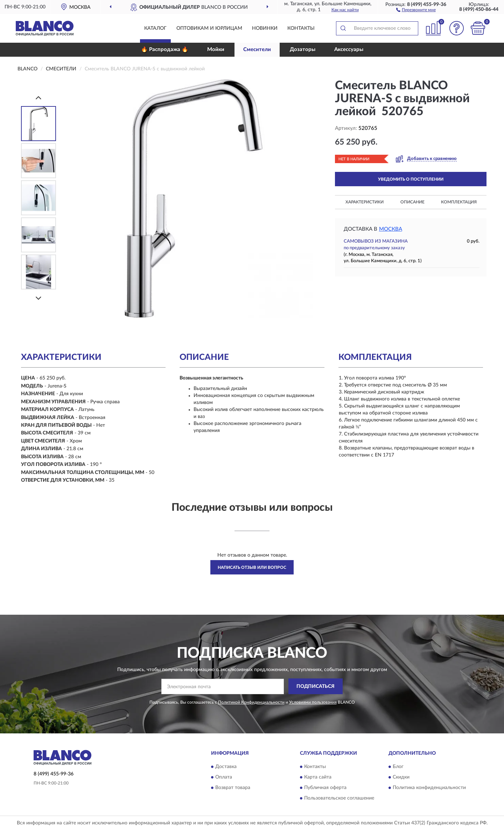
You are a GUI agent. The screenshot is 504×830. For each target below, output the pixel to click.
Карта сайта (318, 777)
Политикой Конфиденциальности (251, 702)
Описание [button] (412, 202)
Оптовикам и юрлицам (209, 28)
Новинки (265, 28)
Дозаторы (303, 50)
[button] (416, 9)
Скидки (401, 777)
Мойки (216, 50)
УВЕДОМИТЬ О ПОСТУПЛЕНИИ (411, 179)
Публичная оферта (325, 788)
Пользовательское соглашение (339, 798)
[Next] (38, 298)
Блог (398, 767)
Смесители (257, 50)
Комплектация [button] (459, 202)
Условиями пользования (313, 702)
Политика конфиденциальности (429, 788)
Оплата (224, 777)
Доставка (226, 767)
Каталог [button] (155, 28)
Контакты (301, 28)
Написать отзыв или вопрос (252, 567)
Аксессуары (349, 50)
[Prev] (38, 97)
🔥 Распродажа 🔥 (165, 50)
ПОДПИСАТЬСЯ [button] (316, 686)
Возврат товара (233, 788)
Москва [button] (391, 229)
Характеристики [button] (365, 202)
